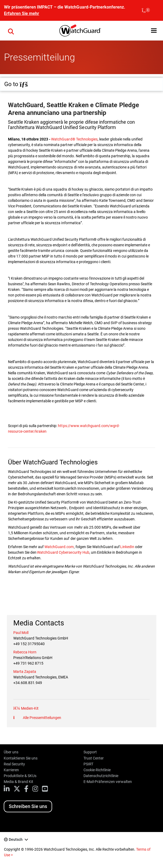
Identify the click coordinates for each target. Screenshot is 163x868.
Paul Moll (21, 633)
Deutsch (16, 839)
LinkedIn (127, 547)
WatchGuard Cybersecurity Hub (63, 552)
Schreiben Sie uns (28, 806)
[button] (11, 31)
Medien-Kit (29, 708)
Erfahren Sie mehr (22, 13)
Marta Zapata (25, 672)
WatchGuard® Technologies (74, 139)
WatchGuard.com (59, 547)
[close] (146, 10)
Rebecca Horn (25, 652)
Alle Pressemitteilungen (42, 718)
